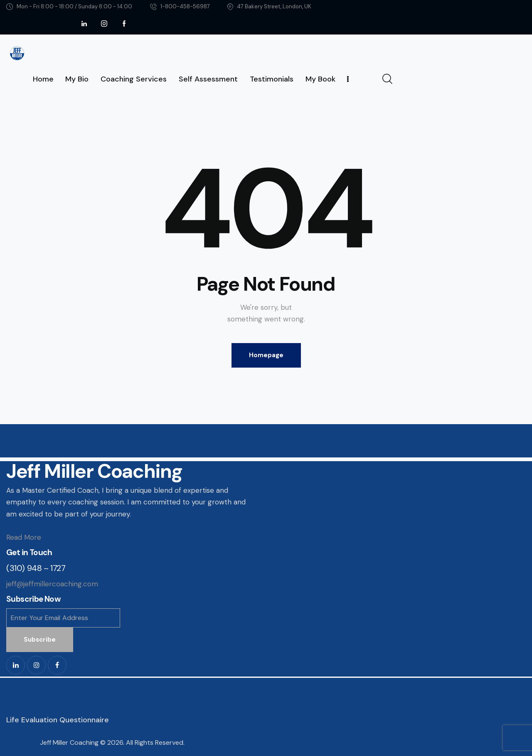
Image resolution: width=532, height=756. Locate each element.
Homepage (266, 355)
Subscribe (40, 640)
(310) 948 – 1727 (36, 568)
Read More (24, 537)
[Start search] (387, 79)
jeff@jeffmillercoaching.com (52, 584)
